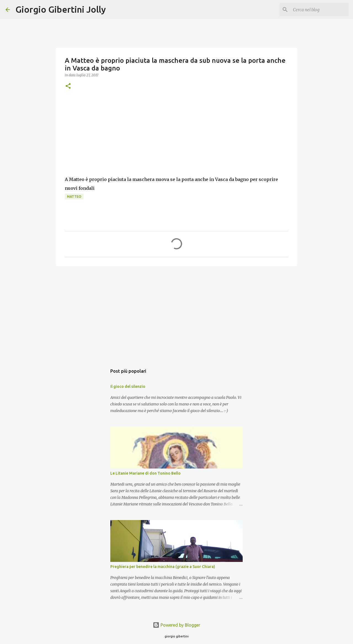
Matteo (74, 197)
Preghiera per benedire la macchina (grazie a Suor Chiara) (163, 567)
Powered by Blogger (176, 625)
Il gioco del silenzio (128, 386)
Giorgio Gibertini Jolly (61, 9)
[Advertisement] (176, 313)
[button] (68, 86)
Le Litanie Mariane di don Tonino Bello (145, 473)
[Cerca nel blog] (320, 10)
